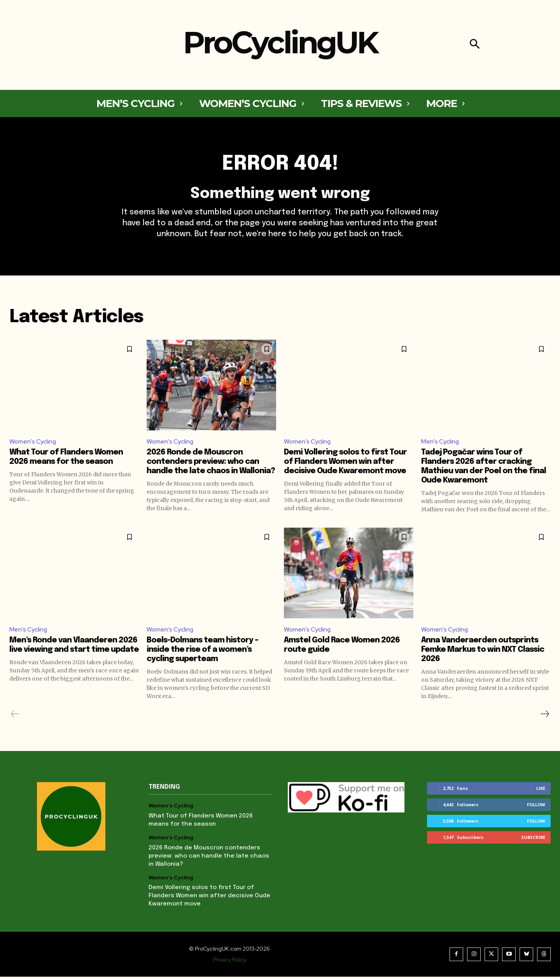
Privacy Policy (230, 962)
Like (541, 790)
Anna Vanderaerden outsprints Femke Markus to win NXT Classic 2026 (483, 652)
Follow (536, 807)
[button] (475, 45)
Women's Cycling (33, 443)
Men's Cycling (440, 443)
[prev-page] (15, 716)
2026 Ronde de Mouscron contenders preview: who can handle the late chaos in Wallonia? (211, 464)
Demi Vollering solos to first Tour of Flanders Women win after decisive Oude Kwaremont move (345, 464)
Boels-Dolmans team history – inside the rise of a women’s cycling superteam (202, 652)
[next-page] (544, 716)
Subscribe (533, 840)
